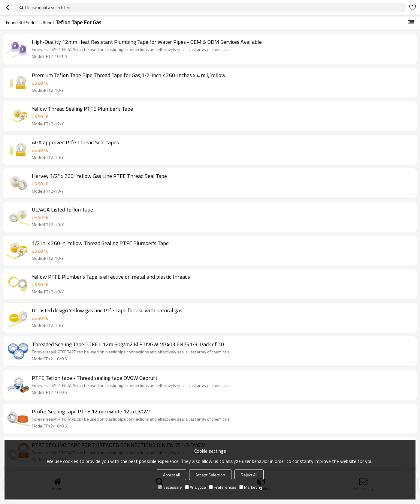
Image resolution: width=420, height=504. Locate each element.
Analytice (195, 487)
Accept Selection (210, 475)
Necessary (170, 487)
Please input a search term (49, 7)
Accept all (171, 475)
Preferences (223, 487)
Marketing (251, 487)
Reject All (249, 475)
